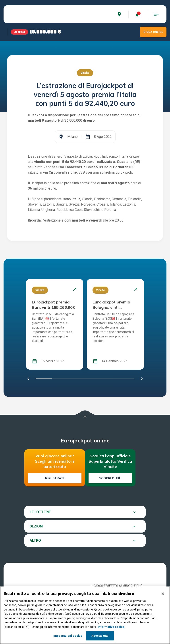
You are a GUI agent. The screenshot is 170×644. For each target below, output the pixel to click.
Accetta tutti (100, 636)
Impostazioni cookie (68, 636)
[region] (85, 615)
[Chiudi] (163, 594)
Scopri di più (110, 478)
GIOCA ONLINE (153, 32)
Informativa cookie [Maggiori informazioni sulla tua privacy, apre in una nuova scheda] (111, 627)
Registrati (55, 478)
